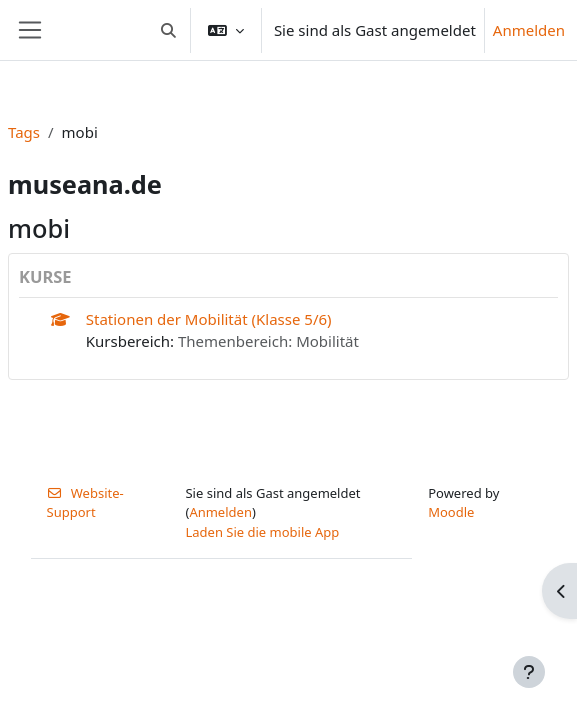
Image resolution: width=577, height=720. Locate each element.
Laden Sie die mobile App (262, 532)
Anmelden (529, 30)
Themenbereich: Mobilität (268, 341)
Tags (24, 132)
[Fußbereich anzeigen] (529, 672)
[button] (168, 30)
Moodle (451, 512)
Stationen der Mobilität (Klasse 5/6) (209, 319)
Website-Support (85, 503)
